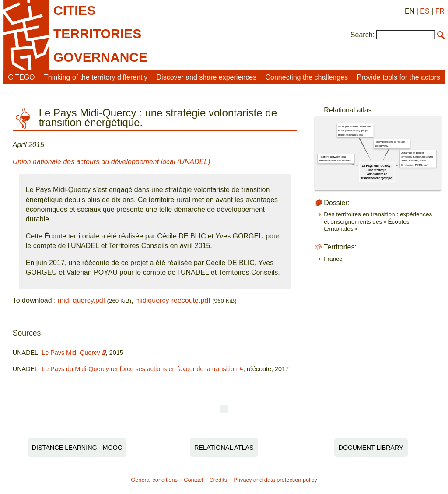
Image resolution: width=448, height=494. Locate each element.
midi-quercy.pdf (81, 300)
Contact (193, 480)
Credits (219, 480)
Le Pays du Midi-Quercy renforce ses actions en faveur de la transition (140, 369)
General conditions (154, 480)
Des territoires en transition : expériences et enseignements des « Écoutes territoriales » (378, 221)
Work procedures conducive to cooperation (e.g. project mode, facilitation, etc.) (354, 131)
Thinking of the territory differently (96, 77)
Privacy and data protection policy (275, 480)
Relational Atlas (224, 448)
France (333, 259)
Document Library (371, 448)
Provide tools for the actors (398, 77)
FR (440, 11)
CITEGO (21, 77)
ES (425, 11)
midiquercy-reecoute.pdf (173, 300)
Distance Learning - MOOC (77, 448)
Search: (362, 35)
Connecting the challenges (306, 77)
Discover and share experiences (207, 77)
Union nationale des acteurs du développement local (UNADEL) (112, 162)
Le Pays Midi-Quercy (71, 353)
